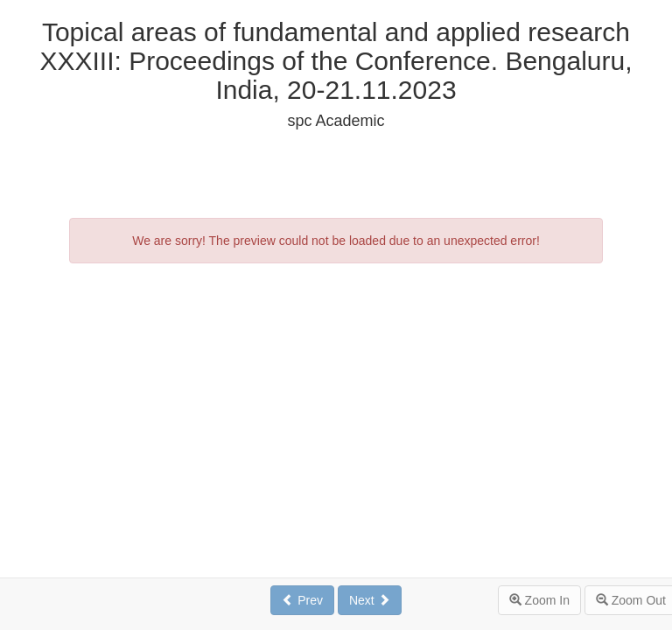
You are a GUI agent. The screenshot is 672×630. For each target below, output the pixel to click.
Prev (302, 600)
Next (370, 600)
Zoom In (539, 600)
